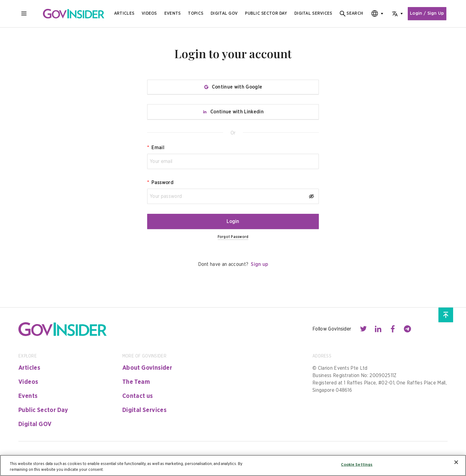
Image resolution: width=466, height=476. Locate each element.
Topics (196, 13)
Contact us (138, 396)
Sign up (259, 264)
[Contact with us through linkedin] (378, 329)
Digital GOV (35, 424)
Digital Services (144, 410)
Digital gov (224, 13)
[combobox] (373, 14)
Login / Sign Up (426, 14)
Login (233, 221)
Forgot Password (233, 237)
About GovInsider (147, 368)
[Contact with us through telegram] (407, 329)
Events (173, 13)
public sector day (266, 13)
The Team (136, 382)
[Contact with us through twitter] (363, 329)
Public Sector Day (43, 410)
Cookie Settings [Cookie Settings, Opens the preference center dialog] (357, 465)
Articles (124, 13)
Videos (149, 13)
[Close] (456, 462)
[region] (233, 465)
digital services (313, 13)
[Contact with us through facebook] (393, 329)
